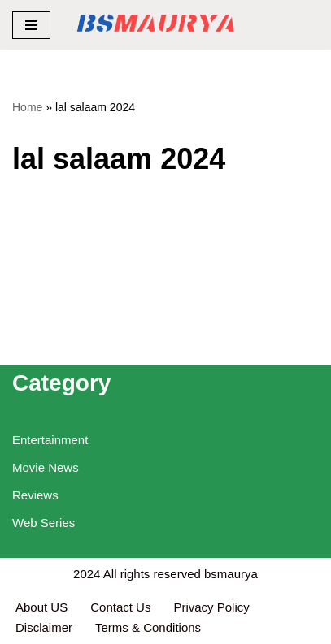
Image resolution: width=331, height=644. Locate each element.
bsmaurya (231, 574)
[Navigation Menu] (31, 25)
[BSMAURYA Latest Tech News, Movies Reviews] (156, 25)
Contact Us (120, 607)
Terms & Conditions (148, 627)
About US (41, 607)
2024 (87, 574)
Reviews (35, 495)
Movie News (46, 467)
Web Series (44, 523)
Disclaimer (44, 627)
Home (27, 107)
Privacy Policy (213, 607)
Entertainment (50, 440)
